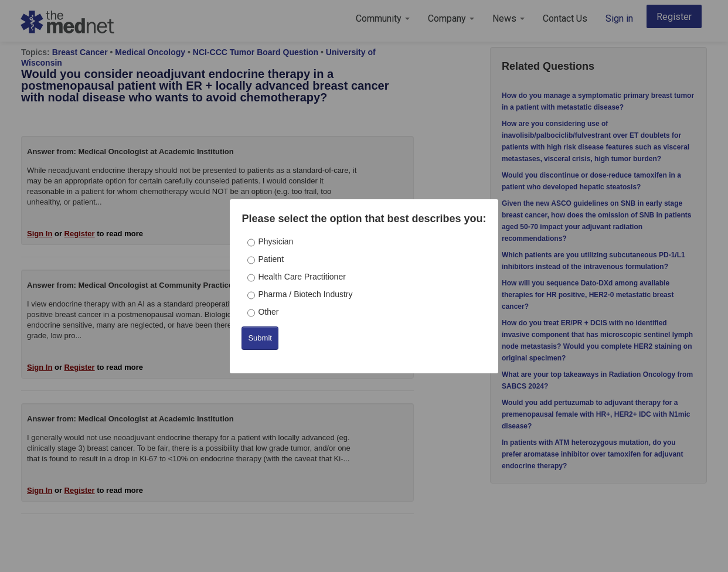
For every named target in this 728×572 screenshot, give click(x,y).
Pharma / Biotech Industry (305, 294)
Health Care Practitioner (302, 277)
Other (268, 312)
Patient (271, 259)
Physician (275, 241)
